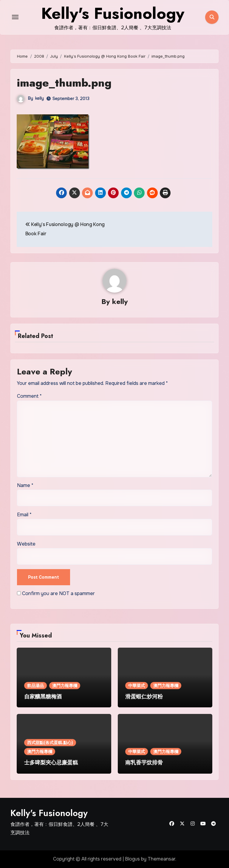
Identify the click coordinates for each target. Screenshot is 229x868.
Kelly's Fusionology (49, 813)
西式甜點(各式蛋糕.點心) (50, 743)
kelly (40, 98)
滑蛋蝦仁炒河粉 (144, 697)
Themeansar (161, 859)
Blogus (132, 859)
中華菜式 (137, 686)
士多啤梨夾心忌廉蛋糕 (51, 763)
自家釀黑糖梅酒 (43, 697)
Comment (29, 396)
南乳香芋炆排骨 (144, 763)
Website (26, 544)
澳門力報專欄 (65, 686)
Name (25, 485)
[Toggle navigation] (15, 17)
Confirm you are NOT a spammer (56, 593)
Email (24, 515)
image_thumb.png (65, 83)
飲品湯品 (35, 686)
